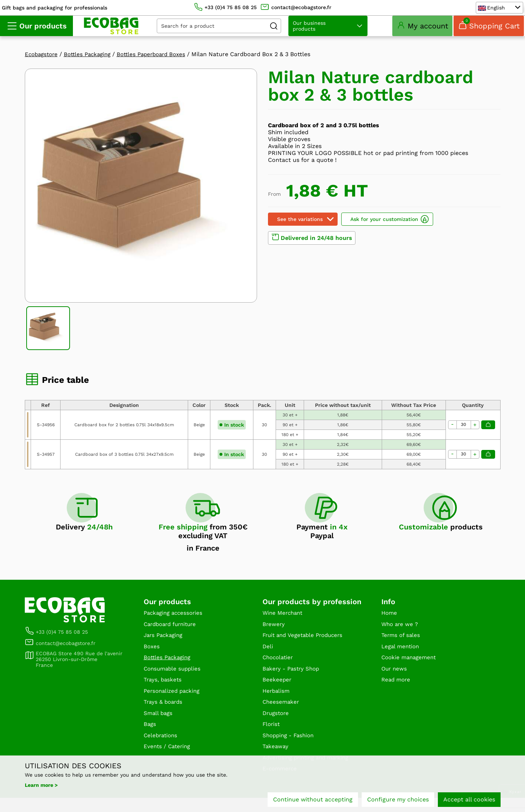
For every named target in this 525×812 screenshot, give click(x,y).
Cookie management (411, 668)
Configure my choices (398, 800)
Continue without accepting (313, 800)
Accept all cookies (469, 800)
